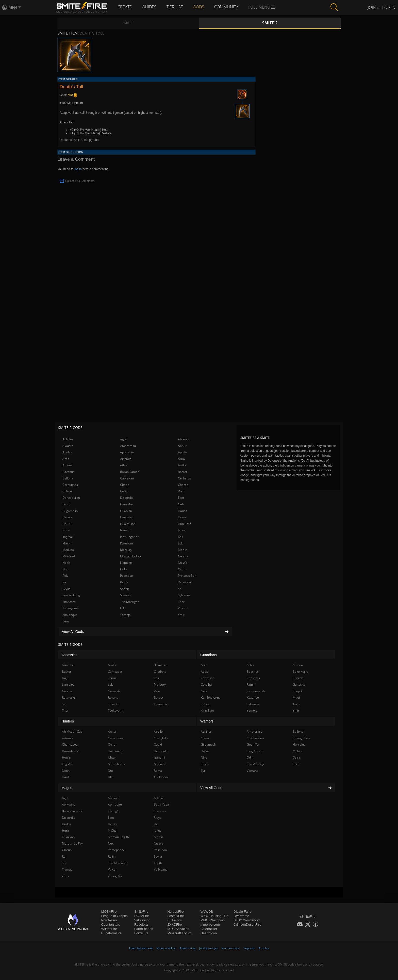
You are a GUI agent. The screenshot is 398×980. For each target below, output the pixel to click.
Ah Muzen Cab (72, 732)
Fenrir (67, 504)
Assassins (69, 655)
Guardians (209, 655)
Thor (181, 602)
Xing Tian (207, 710)
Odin (123, 569)
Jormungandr (129, 537)
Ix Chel (113, 831)
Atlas (124, 465)
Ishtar (67, 530)
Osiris (182, 569)
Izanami (126, 530)
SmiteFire (141, 912)
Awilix (182, 465)
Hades (183, 511)
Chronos (160, 811)
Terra (297, 704)
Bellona (68, 478)
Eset (181, 498)
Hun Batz (184, 524)
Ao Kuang (69, 804)
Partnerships (231, 948)
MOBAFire (109, 912)
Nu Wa (183, 563)
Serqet (159, 697)
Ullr (123, 608)
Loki (181, 543)
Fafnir (251, 685)
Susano (125, 595)
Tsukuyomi (70, 608)
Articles (264, 948)
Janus (182, 530)
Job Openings (209, 948)
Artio (181, 459)
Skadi (66, 777)
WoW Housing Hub (214, 916)
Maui (296, 697)
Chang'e (114, 811)
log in (78, 169)
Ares (66, 459)
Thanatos (69, 602)
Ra (64, 582)
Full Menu (262, 7)
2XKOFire (175, 925)
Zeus (66, 621)
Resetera (141, 925)
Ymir (181, 615)
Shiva (205, 764)
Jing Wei (68, 537)
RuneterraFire (111, 933)
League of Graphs (114, 916)
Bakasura (161, 665)
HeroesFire (175, 912)
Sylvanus (184, 595)
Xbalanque (70, 615)
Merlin (183, 550)
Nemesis (126, 563)
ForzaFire (141, 933)
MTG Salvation (178, 929)
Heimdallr (161, 751)
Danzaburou (71, 498)
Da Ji (181, 491)
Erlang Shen (301, 738)
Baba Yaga (161, 804)
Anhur (182, 446)
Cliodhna (160, 672)
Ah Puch (184, 439)
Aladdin (68, 446)
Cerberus (185, 478)
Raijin (112, 856)
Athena (68, 465)
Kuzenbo (253, 697)
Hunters (68, 721)
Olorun (67, 850)
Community (226, 7)
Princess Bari (187, 576)
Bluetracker (209, 929)
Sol (180, 589)
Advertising (187, 948)
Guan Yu (126, 511)
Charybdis (161, 738)
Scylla (67, 589)
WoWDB (207, 912)
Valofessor (142, 920)
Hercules (126, 517)
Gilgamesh (70, 511)
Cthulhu (206, 685)
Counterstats (111, 925)
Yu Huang (161, 869)
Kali (180, 537)
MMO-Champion (213, 920)
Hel (156, 824)
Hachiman (115, 751)
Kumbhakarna (211, 697)
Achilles (68, 439)
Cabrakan (127, 478)
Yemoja (125, 615)
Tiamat (67, 869)
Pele (65, 576)
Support (249, 948)
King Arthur (255, 751)
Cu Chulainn (255, 738)
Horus (182, 517)
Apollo (182, 452)
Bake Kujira (301, 672)
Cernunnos (70, 485)
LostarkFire (176, 916)
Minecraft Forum (179, 933)
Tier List (175, 7)
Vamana (253, 771)
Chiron (67, 491)
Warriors (207, 721)
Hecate (68, 517)
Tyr (203, 771)
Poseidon (127, 576)
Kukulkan (126, 543)
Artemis (126, 459)
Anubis (67, 452)
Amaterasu (128, 446)
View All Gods (145, 632)
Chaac (125, 485)
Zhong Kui (115, 876)
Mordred (69, 556)
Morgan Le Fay (130, 556)
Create (125, 7)
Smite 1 (128, 23)
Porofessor (109, 920)
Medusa (68, 550)
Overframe (241, 916)
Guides (149, 7)
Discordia (127, 498)
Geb (181, 504)
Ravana (113, 697)
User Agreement (141, 948)
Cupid (124, 491)
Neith (66, 563)
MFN (13, 7)
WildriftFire (109, 929)
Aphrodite (127, 452)
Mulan (297, 751)
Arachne (68, 665)
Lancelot (68, 685)
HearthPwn (209, 933)
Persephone (116, 850)
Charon (183, 485)
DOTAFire (142, 916)
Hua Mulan (128, 524)
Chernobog (70, 744)
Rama (124, 582)
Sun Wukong (71, 595)
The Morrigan (130, 602)
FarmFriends (144, 929)
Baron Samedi (130, 472)
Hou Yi (67, 524)
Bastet (183, 472)
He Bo (112, 824)
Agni (123, 439)
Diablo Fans (242, 912)
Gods (198, 7)
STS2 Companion (247, 920)
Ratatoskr (185, 582)
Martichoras (117, 764)
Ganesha (126, 504)
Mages (67, 788)
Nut (65, 569)
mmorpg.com (210, 925)
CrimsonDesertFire (247, 925)
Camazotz (115, 672)
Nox (111, 844)
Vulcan (183, 608)
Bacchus (68, 472)
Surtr (296, 764)
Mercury (126, 550)
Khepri (67, 543)
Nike (204, 757)
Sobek (124, 589)
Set (64, 704)
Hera (65, 831)
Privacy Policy (166, 948)
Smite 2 (270, 23)
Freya (158, 818)
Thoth (158, 863)
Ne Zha (183, 556)
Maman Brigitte (119, 837)
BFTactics (174, 920)
